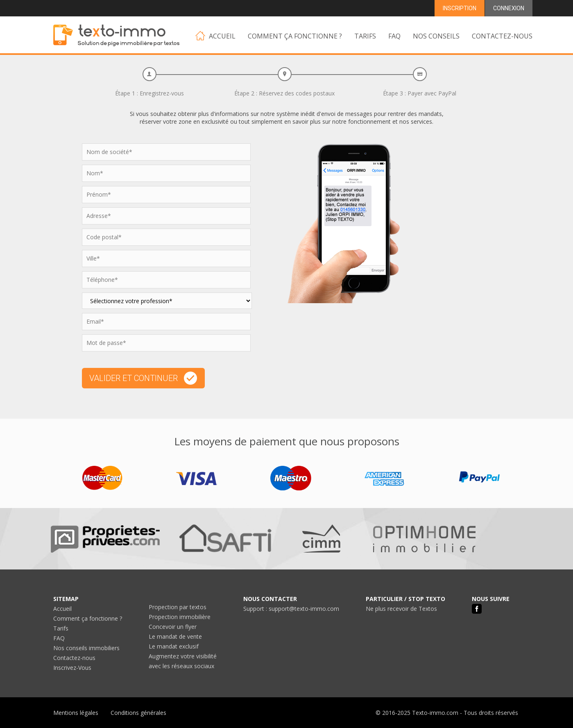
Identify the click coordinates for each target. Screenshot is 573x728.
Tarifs (61, 628)
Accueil (62, 609)
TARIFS (365, 36)
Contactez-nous (74, 658)
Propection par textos (178, 607)
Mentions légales (76, 713)
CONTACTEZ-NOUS (502, 36)
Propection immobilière (180, 617)
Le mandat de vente (175, 636)
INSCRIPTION (460, 8)
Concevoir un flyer (173, 627)
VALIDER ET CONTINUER (143, 378)
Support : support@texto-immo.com (291, 609)
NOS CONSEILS (436, 36)
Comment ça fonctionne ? (88, 618)
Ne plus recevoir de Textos (401, 609)
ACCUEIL (215, 36)
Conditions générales (138, 713)
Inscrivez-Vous (72, 668)
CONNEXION (509, 8)
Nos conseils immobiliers (86, 648)
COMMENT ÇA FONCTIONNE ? (295, 36)
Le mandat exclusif (174, 646)
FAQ (394, 36)
